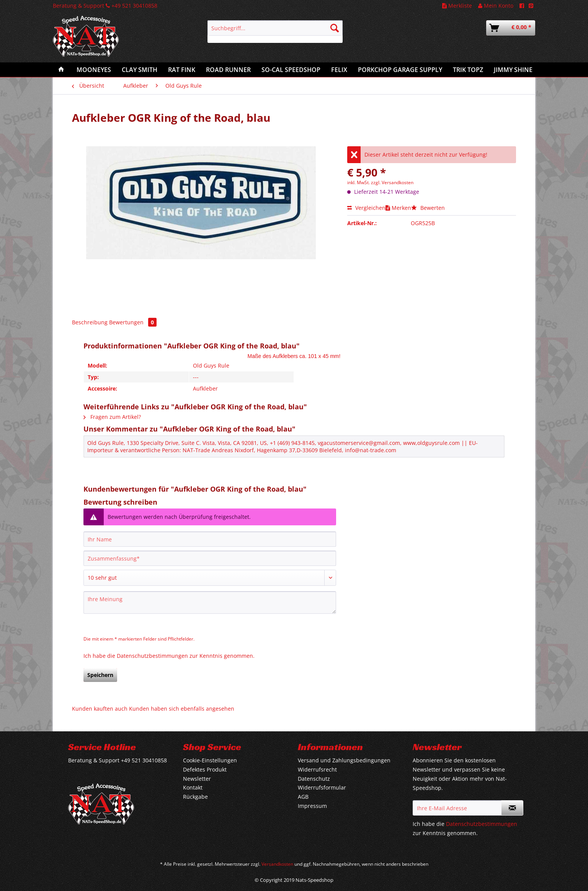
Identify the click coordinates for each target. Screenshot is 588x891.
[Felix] (339, 70)
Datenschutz (314, 779)
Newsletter (197, 779)
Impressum (312, 806)
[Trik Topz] (468, 70)
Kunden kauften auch (100, 709)
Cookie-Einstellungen (210, 760)
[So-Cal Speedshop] (291, 70)
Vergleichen (366, 208)
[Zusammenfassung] (210, 558)
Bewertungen (133, 322)
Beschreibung (90, 322)
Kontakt (193, 787)
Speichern (100, 675)
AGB (303, 797)
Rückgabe (195, 797)
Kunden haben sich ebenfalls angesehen (182, 709)
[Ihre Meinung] (210, 602)
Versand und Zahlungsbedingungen (344, 760)
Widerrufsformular (322, 787)
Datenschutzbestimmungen (152, 656)
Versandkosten (277, 864)
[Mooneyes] (94, 70)
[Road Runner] (228, 70)
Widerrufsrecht (317, 769)
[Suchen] (335, 28)
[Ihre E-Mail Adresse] (457, 808)
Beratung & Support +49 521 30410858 (105, 6)
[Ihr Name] (210, 539)
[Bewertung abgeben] (210, 578)
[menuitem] (275, 32)
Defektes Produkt (205, 769)
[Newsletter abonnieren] (512, 808)
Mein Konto (496, 6)
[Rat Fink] (182, 70)
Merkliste (457, 6)
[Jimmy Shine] (513, 70)
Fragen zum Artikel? (112, 417)
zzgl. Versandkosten (392, 182)
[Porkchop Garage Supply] (400, 70)
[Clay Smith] (140, 70)
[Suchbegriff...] (275, 28)
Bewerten (428, 208)
